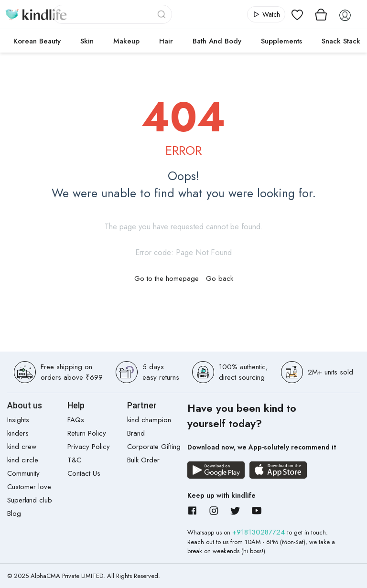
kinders (18, 433)
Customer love (29, 487)
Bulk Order (143, 460)
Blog (14, 513)
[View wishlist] (297, 14)
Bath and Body (217, 41)
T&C (74, 460)
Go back (220, 278)
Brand (136, 433)
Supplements (281, 41)
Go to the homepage (167, 278)
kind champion (149, 420)
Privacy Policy (89, 447)
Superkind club (30, 500)
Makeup (126, 41)
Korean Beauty (37, 41)
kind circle (23, 460)
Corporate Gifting (154, 447)
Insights (18, 420)
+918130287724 (260, 532)
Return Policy (87, 433)
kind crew (22, 447)
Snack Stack (341, 41)
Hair (166, 41)
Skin (87, 41)
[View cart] (321, 14)
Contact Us (84, 473)
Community (23, 473)
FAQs (76, 420)
